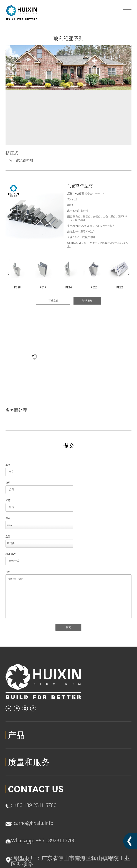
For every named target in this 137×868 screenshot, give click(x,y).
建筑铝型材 (24, 160)
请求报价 (87, 301)
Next (129, 274)
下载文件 (54, 301)
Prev (8, 274)
